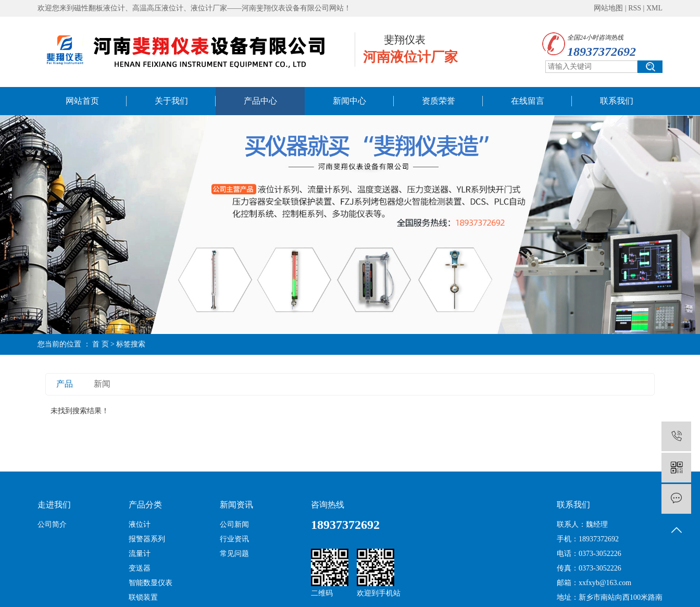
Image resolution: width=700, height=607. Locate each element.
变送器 (140, 568)
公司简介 (52, 524)
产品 (65, 384)
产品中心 (260, 101)
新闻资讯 (236, 505)
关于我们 (171, 101)
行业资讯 (234, 539)
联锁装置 (143, 597)
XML (654, 8)
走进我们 (54, 505)
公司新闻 (234, 524)
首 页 (101, 344)
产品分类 (145, 505)
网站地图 (608, 8)
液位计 (140, 524)
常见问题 (234, 554)
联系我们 (617, 101)
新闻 (102, 384)
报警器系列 (147, 539)
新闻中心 (349, 101)
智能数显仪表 (151, 583)
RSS (635, 8)
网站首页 (82, 101)
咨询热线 (328, 505)
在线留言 (528, 101)
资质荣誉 (439, 101)
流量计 (140, 554)
